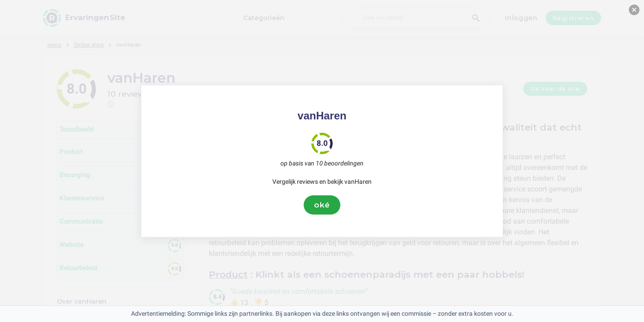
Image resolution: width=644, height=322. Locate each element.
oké (322, 205)
